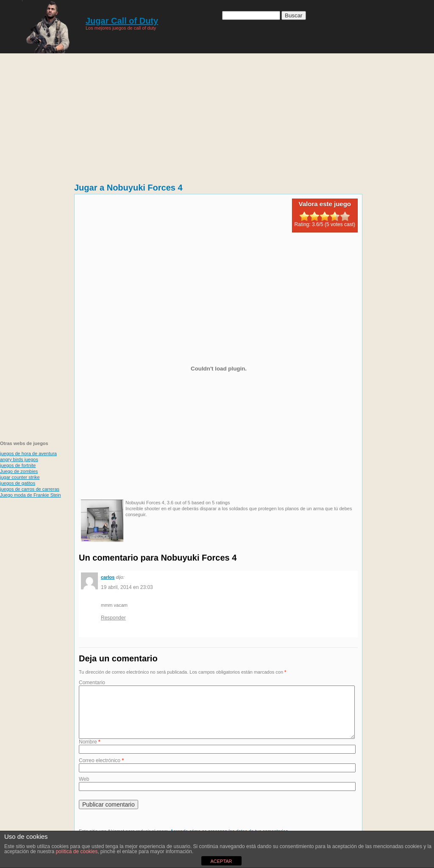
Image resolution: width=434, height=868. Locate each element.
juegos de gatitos (18, 483)
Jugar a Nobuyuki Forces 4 (128, 188)
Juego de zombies (19, 471)
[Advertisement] (217, 114)
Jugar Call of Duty (122, 21)
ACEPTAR (221, 861)
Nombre (90, 752)
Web (84, 789)
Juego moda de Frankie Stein (31, 495)
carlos (108, 577)
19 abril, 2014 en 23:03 (127, 587)
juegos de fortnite (18, 465)
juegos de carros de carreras (30, 489)
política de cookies (77, 851)
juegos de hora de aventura (28, 453)
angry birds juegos (19, 459)
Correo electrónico (101, 771)
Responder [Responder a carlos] (113, 618)
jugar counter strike (20, 477)
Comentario (92, 683)
